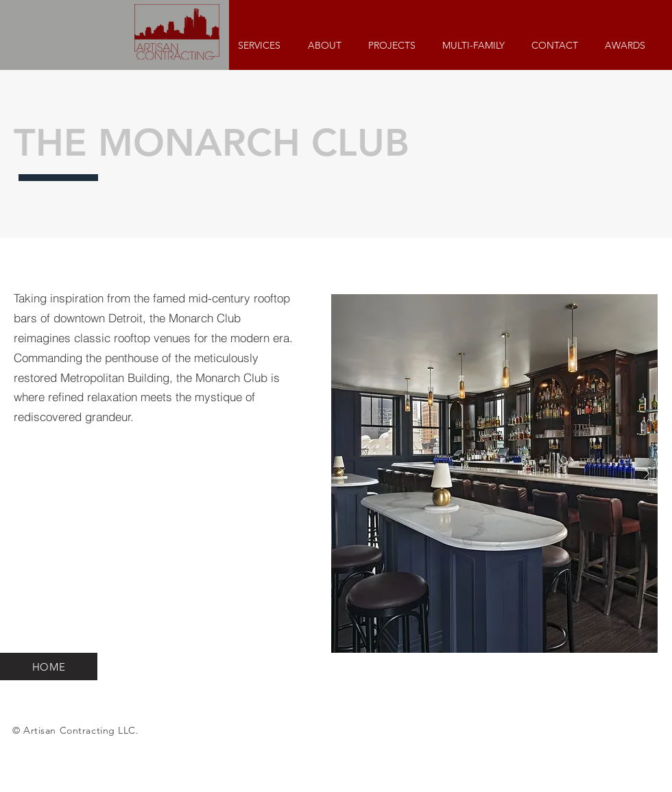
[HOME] (49, 667)
